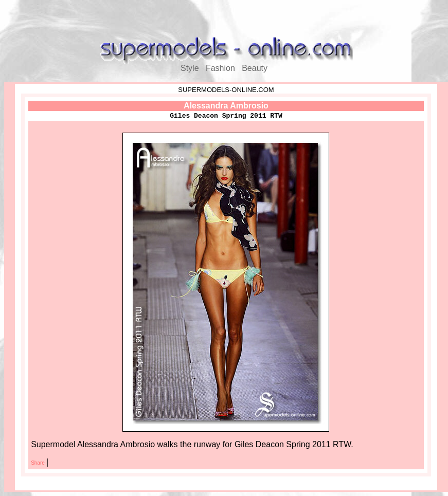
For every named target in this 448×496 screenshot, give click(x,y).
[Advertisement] (224, 20)
